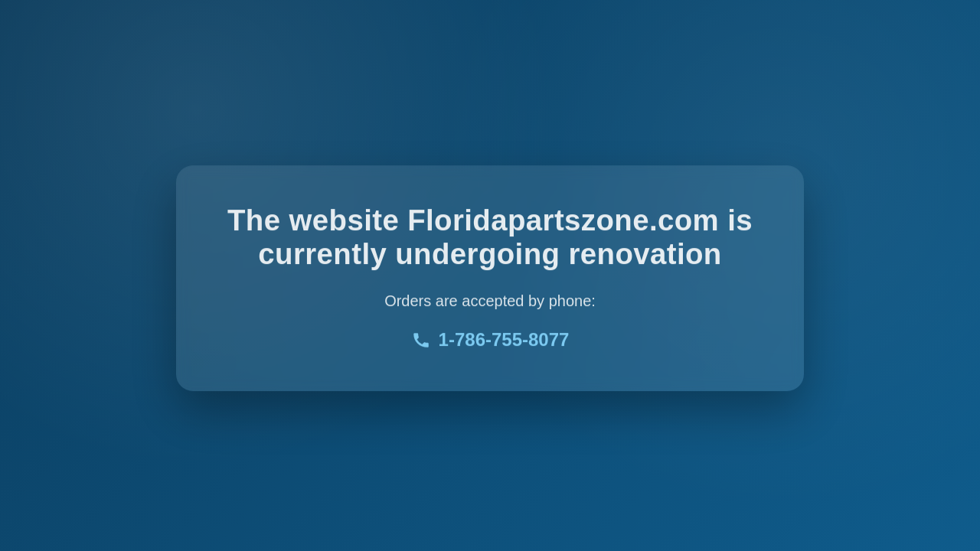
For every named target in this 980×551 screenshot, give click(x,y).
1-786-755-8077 (490, 341)
